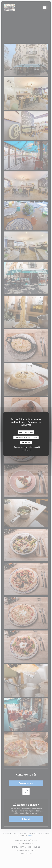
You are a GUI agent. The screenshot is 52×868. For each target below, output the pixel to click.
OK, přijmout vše (26, 432)
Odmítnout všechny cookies (26, 437)
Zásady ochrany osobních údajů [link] (27, 447)
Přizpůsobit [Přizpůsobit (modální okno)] (26, 442)
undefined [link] (26, 450)
